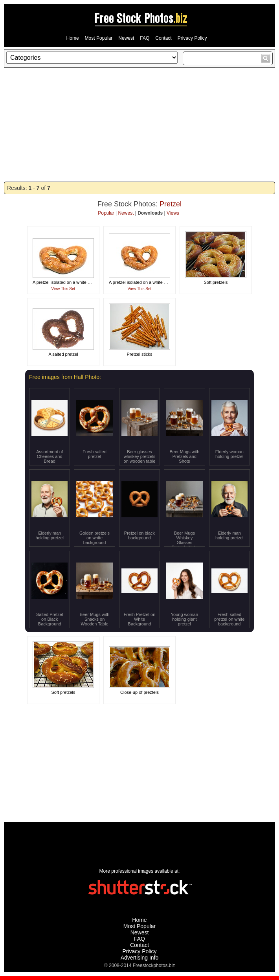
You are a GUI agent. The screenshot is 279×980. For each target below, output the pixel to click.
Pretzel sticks (140, 354)
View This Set (63, 289)
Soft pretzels (216, 282)
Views (173, 213)
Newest (126, 38)
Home (73, 38)
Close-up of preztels (139, 692)
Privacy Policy (192, 38)
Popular (106, 213)
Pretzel (171, 204)
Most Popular (99, 38)
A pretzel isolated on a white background (72, 282)
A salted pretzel (63, 354)
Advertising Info (140, 958)
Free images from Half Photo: (65, 377)
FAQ (145, 38)
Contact (163, 38)
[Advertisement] (139, 125)
